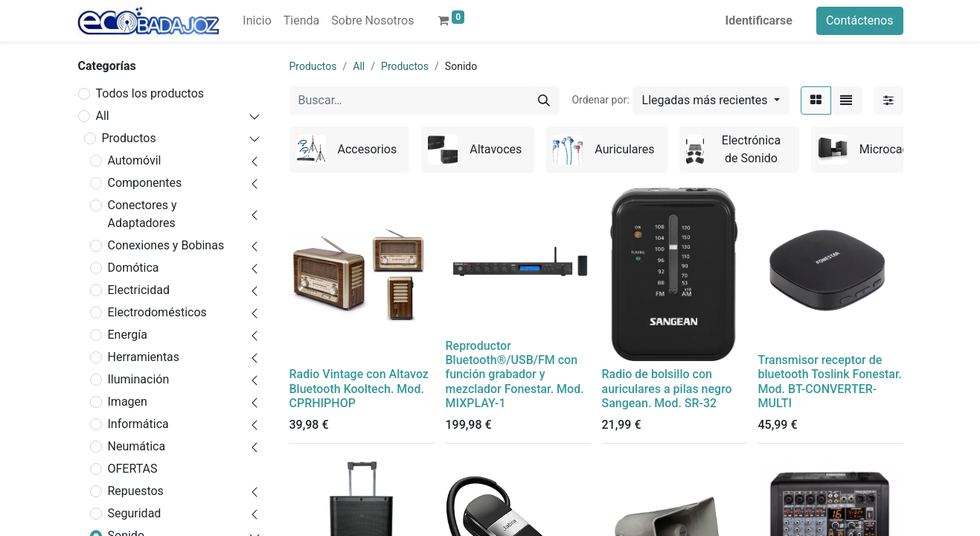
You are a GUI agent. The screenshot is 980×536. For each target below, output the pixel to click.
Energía (128, 335)
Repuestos (136, 491)
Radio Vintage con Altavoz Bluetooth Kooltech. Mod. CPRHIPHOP (359, 388)
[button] (711, 100)
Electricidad (139, 290)
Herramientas (144, 357)
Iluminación (139, 379)
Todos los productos (150, 93)
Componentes (145, 183)
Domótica (134, 268)
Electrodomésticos (157, 312)
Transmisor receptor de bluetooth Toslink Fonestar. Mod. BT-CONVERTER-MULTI (830, 382)
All (103, 116)
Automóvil (135, 160)
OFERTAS (133, 469)
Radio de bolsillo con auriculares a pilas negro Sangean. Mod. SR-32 (667, 388)
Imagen (128, 402)
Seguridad (135, 513)
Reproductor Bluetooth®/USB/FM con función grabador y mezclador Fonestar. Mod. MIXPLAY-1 (515, 374)
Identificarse (759, 20)
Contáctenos (860, 20)
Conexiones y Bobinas (166, 245)
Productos (129, 138)
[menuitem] (257, 21)
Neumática (137, 446)
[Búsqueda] (544, 100)
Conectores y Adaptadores (142, 214)
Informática (138, 424)
